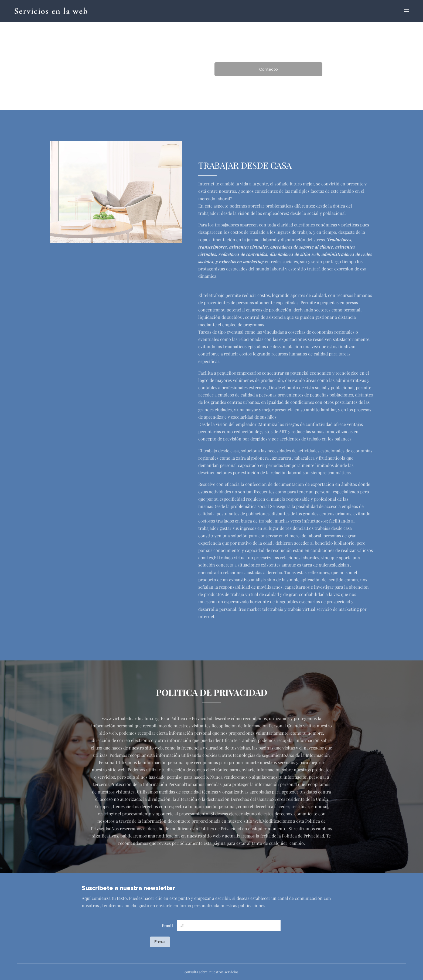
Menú (407, 11)
